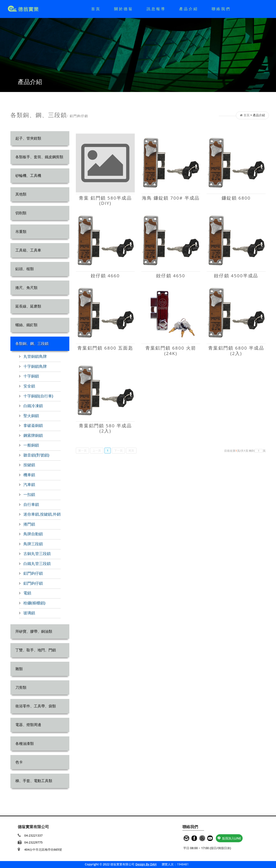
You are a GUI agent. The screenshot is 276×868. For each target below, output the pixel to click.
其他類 (21, 194)
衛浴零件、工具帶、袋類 (36, 706)
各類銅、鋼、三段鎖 (32, 343)
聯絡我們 (221, 9)
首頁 (96, 9)
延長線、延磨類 (28, 306)
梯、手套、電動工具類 (34, 781)
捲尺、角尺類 (26, 288)
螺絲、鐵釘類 (26, 325)
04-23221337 (33, 835)
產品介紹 (189, 9)
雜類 (19, 669)
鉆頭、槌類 (25, 269)
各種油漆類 (25, 743)
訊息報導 (156, 9)
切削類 (21, 213)
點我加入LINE (229, 838)
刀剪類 (21, 687)
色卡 (19, 762)
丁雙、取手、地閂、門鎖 (36, 650)
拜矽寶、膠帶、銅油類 (34, 631)
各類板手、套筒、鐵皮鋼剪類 (39, 157)
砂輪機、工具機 (28, 175)
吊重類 (21, 232)
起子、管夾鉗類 (28, 138)
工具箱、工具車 (28, 250)
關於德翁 (124, 9)
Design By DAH (146, 864)
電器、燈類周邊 (28, 725)
